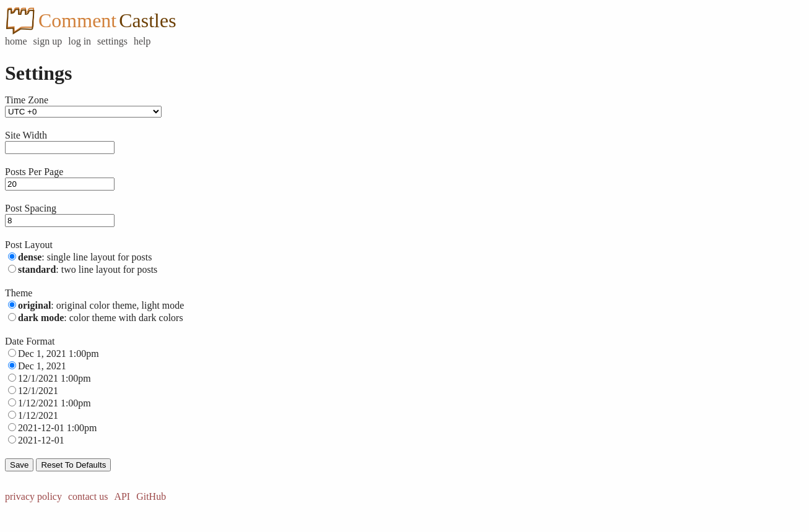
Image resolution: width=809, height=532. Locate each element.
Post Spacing (31, 208)
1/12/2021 (38, 415)
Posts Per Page (34, 172)
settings (112, 41)
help (142, 41)
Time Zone (27, 100)
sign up (48, 41)
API (122, 496)
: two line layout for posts (88, 269)
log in (80, 41)
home (16, 41)
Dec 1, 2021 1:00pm (58, 354)
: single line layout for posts (85, 257)
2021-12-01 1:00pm (58, 428)
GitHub (151, 496)
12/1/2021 (38, 391)
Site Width (26, 135)
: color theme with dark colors (101, 318)
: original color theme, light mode (101, 305)
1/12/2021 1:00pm (54, 403)
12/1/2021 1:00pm (54, 378)
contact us (88, 496)
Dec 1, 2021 (42, 366)
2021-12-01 (41, 440)
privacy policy (33, 496)
